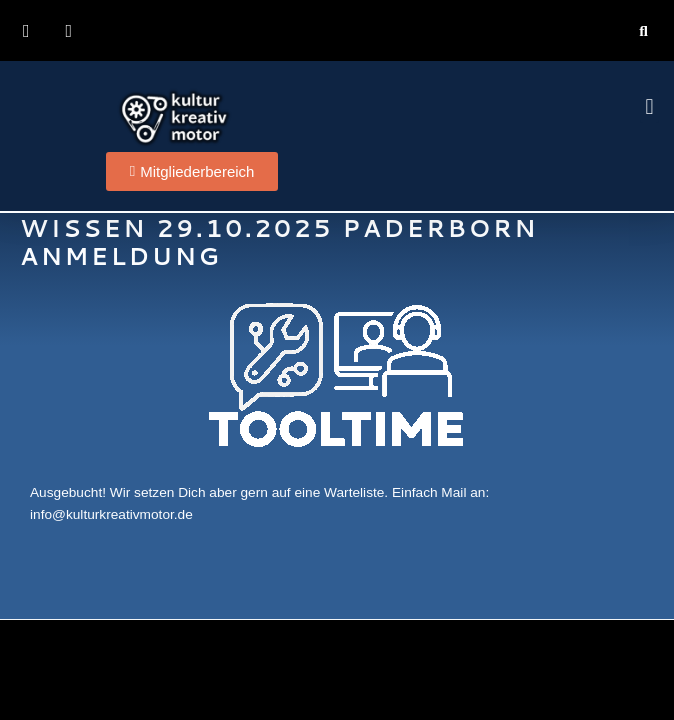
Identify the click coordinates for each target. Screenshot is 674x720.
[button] (643, 30)
